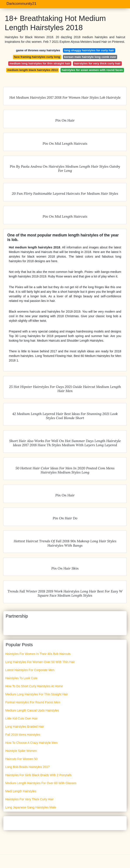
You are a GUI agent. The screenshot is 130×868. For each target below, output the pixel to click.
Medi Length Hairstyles (21, 791)
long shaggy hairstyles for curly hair (89, 50)
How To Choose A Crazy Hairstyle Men (31, 743)
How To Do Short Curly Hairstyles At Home (34, 686)
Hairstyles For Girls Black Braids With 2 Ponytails (38, 775)
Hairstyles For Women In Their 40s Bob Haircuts (38, 654)
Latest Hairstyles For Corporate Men (30, 670)
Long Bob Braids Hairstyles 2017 (27, 767)
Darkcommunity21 (21, 4)
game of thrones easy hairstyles (38, 50)
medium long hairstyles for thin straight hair (40, 63)
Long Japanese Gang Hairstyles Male (31, 807)
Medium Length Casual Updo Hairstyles (32, 710)
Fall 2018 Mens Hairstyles (23, 735)
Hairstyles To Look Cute (21, 678)
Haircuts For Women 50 (21, 759)
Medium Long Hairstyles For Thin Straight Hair (37, 694)
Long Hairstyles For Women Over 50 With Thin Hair (40, 662)
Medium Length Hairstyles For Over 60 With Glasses (41, 783)
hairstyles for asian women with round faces (92, 70)
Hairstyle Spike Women (21, 751)
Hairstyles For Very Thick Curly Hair (29, 799)
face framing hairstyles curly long (37, 57)
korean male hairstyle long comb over (90, 57)
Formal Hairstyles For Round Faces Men (33, 702)
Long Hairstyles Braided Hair (25, 727)
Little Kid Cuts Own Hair (21, 718)
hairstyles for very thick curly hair (97, 63)
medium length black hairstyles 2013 (33, 70)
